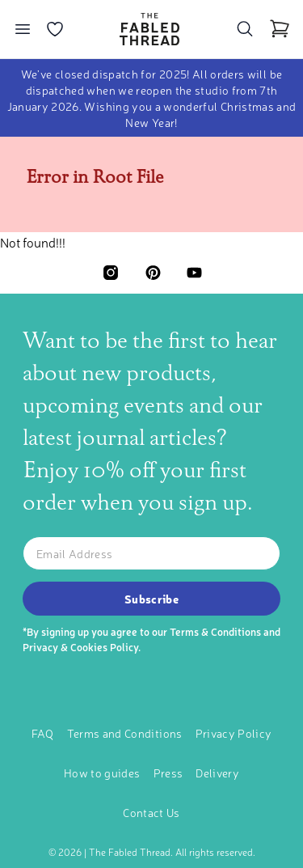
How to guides (102, 773)
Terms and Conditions (125, 733)
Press (168, 773)
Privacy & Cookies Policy (80, 647)
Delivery (217, 773)
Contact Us (151, 812)
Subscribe (151, 599)
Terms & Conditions (215, 631)
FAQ (43, 733)
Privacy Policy (234, 733)
